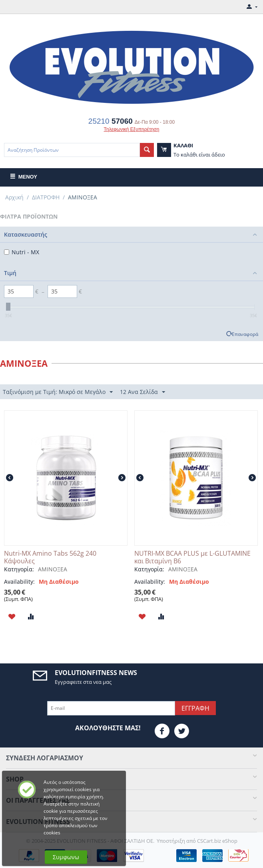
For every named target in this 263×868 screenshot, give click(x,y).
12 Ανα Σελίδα (142, 392)
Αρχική (14, 197)
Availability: (19, 582)
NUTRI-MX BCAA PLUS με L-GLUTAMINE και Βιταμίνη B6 (192, 557)
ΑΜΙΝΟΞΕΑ (53, 569)
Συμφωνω (66, 857)
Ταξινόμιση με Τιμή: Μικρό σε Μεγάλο (58, 392)
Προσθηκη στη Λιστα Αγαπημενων (12, 617)
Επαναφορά (245, 334)
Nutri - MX (22, 252)
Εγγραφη (195, 708)
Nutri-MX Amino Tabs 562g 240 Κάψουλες (50, 557)
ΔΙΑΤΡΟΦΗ (46, 197)
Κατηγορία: (19, 569)
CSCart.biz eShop (217, 841)
